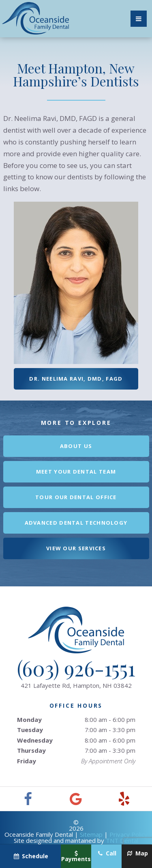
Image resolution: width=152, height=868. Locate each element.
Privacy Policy (128, 834)
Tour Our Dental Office (76, 497)
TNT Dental (122, 840)
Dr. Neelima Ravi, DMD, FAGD (76, 379)
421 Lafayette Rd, (76, 685)
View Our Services (76, 548)
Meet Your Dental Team (76, 472)
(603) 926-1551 (76, 668)
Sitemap (91, 834)
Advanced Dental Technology (76, 523)
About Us (76, 446)
